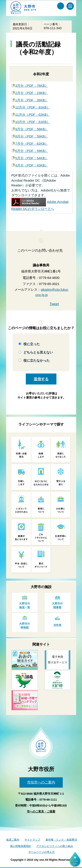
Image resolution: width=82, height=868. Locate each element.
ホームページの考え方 (42, 852)
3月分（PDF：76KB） (32, 86)
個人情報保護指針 (21, 846)
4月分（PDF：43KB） (32, 165)
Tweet (54, 304)
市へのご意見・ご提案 (41, 811)
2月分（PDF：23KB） (32, 93)
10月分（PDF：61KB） (33, 122)
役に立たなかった (37, 360)
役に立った (32, 344)
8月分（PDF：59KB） (32, 136)
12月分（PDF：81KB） (33, 107)
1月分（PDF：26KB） (32, 100)
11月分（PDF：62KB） (33, 115)
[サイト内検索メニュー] (61, 6)
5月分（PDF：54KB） (32, 158)
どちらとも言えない (38, 352)
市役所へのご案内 (41, 782)
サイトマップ (32, 840)
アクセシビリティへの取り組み (55, 846)
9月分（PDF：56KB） (32, 129)
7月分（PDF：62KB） (32, 143)
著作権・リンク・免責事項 (61, 840)
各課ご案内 (13, 840)
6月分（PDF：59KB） (32, 151)
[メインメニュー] (70, 6)
